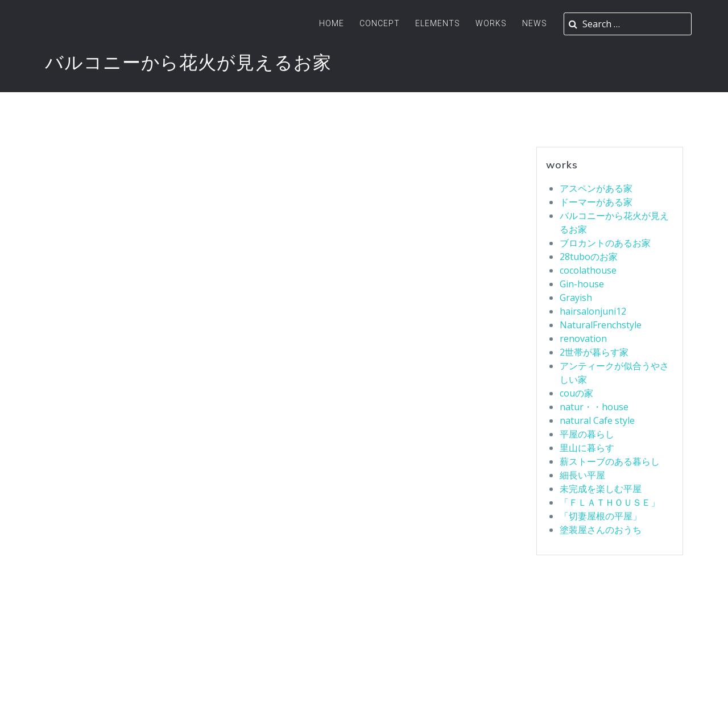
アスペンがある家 (596, 188)
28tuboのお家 (589, 257)
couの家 (576, 393)
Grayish (576, 298)
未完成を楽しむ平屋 (601, 489)
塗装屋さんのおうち (601, 530)
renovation (583, 338)
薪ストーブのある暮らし (610, 461)
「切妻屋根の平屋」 (601, 516)
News (535, 23)
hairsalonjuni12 (593, 311)
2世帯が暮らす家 (594, 352)
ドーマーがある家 (596, 202)
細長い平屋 (582, 475)
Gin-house (582, 284)
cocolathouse (588, 270)
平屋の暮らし (587, 434)
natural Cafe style (597, 420)
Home (332, 23)
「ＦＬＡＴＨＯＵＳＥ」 (610, 502)
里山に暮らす (587, 448)
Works (491, 23)
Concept (380, 23)
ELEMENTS (438, 23)
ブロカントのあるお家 (605, 243)
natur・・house (594, 407)
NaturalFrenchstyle (601, 325)
